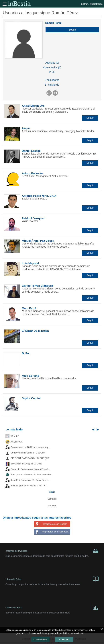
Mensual (52, 506)
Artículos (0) (52, 63)
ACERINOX (17, 442)
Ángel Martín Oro (33, 106)
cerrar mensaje (102, 630)
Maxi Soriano (31, 376)
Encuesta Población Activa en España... (31, 469)
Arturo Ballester (32, 173)
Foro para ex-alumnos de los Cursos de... (32, 475)
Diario (52, 492)
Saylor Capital (31, 398)
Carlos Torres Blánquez (38, 286)
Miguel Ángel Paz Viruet (38, 241)
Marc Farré (29, 308)
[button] (71, 30)
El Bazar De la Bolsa (35, 331)
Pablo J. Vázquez (33, 218)
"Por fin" (15, 436)
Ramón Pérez (53, 23)
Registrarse (96, 4)
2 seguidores (52, 80)
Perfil (52, 72)
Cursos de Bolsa (52, 607)
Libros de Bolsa (52, 579)
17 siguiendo (52, 85)
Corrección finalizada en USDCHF (28, 453)
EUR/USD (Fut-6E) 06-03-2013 (26, 464)
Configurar (40, 639)
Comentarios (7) (52, 67)
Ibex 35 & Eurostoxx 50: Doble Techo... (30, 480)
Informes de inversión (52, 551)
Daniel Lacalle (31, 151)
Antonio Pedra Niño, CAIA (39, 196)
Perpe (26, 128)
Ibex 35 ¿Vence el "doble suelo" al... (29, 486)
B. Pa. (26, 353)
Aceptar (64, 639)
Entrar (84, 4)
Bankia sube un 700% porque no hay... (30, 447)
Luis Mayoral (30, 263)
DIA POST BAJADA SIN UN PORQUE (30, 458)
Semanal (52, 499)
